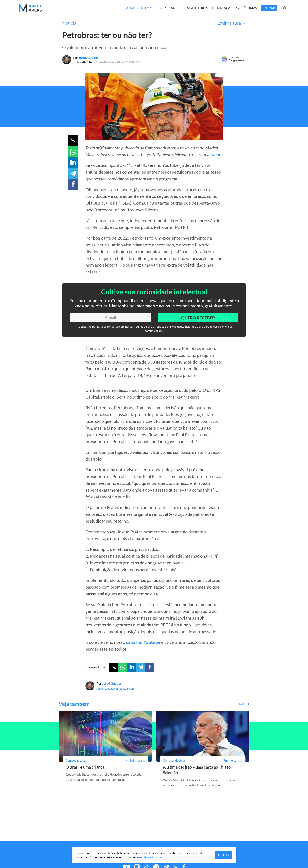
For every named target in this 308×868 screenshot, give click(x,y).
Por (86, 58)
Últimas (250, 8)
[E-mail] (110, 317)
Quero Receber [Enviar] (198, 317)
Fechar (224, 855)
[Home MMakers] (30, 8)
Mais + (244, 704)
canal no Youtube (143, 642)
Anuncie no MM (139, 8)
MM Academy (228, 8)
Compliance (169, 8)
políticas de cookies (152, 857)
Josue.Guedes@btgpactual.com (115, 689)
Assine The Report (198, 8)
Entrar (269, 8)
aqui (216, 154)
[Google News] (233, 62)
